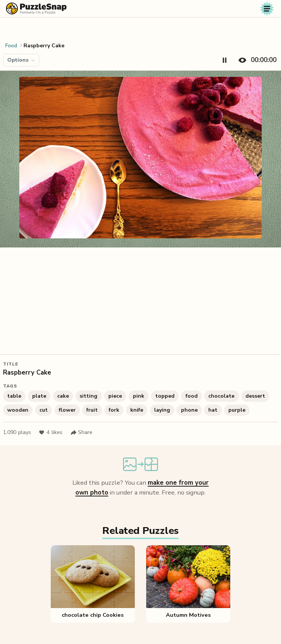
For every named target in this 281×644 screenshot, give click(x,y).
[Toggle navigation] (267, 9)
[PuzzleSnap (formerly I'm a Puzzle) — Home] (36, 9)
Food (11, 46)
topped (165, 396)
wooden (18, 410)
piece (115, 396)
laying (162, 410)
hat (213, 410)
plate (39, 396)
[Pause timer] (225, 60)
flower (67, 410)
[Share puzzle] (81, 432)
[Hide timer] (256, 60)
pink (139, 396)
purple (237, 410)
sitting (88, 396)
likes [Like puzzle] (51, 432)
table (14, 396)
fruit (92, 410)
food (192, 396)
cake (63, 396)
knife (137, 410)
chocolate (221, 396)
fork (114, 410)
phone (189, 410)
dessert (255, 396)
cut (44, 410)
